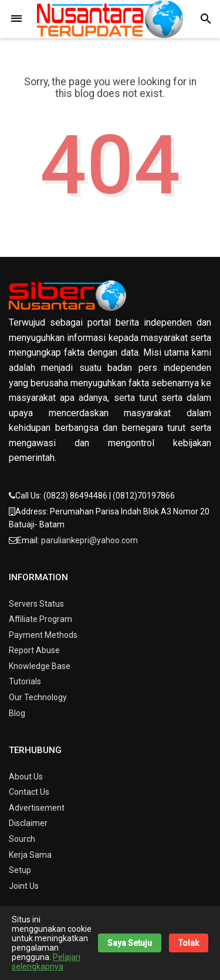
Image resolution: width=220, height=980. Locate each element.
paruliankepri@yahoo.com (89, 540)
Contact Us (29, 792)
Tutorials (25, 681)
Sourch (22, 839)
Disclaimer (28, 823)
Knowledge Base (40, 666)
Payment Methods (43, 635)
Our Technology (38, 697)
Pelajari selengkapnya (46, 962)
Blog (17, 713)
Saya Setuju (130, 943)
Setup (20, 870)
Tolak (189, 943)
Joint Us (24, 886)
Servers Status (36, 604)
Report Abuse (34, 650)
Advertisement (37, 808)
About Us (26, 777)
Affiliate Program (40, 619)
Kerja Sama (30, 855)
